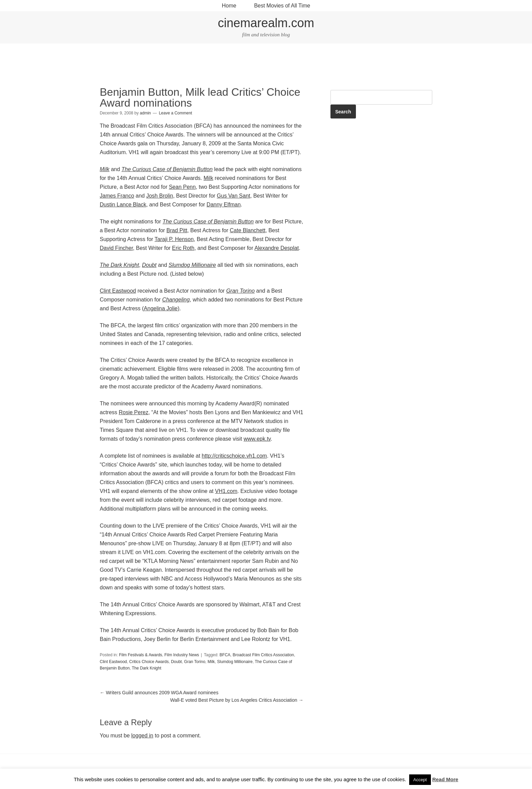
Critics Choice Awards (149, 662)
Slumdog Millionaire (235, 662)
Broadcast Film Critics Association (263, 655)
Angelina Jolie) (162, 308)
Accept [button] (420, 780)
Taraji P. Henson (174, 239)
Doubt (176, 662)
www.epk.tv (257, 439)
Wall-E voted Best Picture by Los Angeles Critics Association (237, 700)
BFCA (225, 655)
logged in (142, 736)
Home (229, 6)
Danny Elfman (224, 205)
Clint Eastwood (118, 291)
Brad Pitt (177, 230)
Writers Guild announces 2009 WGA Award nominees (159, 693)
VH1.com (226, 491)
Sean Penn (182, 187)
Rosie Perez (134, 412)
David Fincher (116, 248)
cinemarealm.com (266, 23)
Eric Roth (183, 248)
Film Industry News (182, 655)
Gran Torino (195, 662)
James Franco (117, 196)
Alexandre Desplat (277, 248)
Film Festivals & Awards (141, 655)
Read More (445, 779)
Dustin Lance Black (123, 205)
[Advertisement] (266, 66)
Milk (208, 178)
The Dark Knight (147, 668)
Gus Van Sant (233, 196)
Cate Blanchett (248, 230)
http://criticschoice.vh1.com (234, 456)
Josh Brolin (160, 196)
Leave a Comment (175, 113)
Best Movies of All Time (282, 6)
